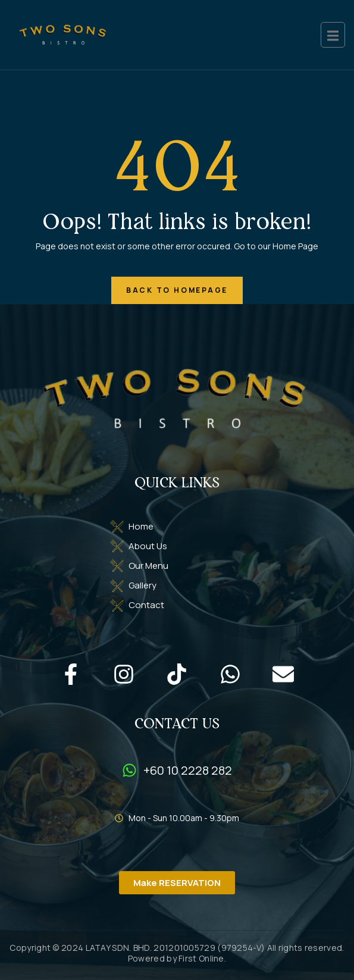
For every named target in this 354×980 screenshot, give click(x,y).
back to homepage (177, 290)
